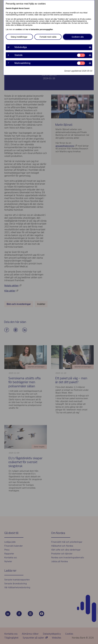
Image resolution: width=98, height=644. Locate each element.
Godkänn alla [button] (78, 37)
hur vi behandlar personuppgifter (39, 29)
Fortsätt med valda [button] (48, 37)
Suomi (27, 8)
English (15, 8)
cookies (19, 29)
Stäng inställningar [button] (19, 37)
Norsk (21, 8)
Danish (9, 8)
